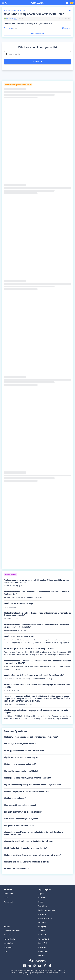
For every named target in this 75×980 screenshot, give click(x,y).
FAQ (5, 951)
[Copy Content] (65, 28)
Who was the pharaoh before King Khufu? (21, 771)
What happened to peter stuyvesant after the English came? (28, 778)
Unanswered (8, 902)
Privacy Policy (43, 943)
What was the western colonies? (17, 869)
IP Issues (42, 956)
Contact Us (42, 935)
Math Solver (8, 947)
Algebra (41, 894)
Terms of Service (44, 939)
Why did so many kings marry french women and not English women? (32, 785)
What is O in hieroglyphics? (15, 798)
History (13, 10)
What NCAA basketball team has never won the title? (25, 848)
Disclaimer (42, 947)
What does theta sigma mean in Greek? (20, 764)
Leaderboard (8, 894)
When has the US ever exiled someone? (20, 805)
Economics (42, 923)
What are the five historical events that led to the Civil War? (28, 841)
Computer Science (45, 918)
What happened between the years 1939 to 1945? (24, 751)
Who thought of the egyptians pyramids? (20, 744)
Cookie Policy (43, 951)
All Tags (6, 898)
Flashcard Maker (10, 939)
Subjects (6, 10)
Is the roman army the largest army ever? (21, 819)
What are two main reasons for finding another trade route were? (31, 737)
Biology (41, 902)
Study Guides (8, 943)
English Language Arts (47, 910)
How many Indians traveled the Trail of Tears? (23, 812)
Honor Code (8, 935)
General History (21, 10)
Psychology (42, 914)
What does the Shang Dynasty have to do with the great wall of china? (32, 855)
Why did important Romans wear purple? (21, 757)
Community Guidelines (12, 931)
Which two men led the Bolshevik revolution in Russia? (26, 862)
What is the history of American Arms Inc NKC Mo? (34, 14)
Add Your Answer (38, 33)
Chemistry (42, 898)
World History (43, 906)
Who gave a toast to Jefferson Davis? (19, 826)
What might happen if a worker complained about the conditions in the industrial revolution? (33, 833)
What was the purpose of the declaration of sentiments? (27, 791)
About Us (42, 931)
